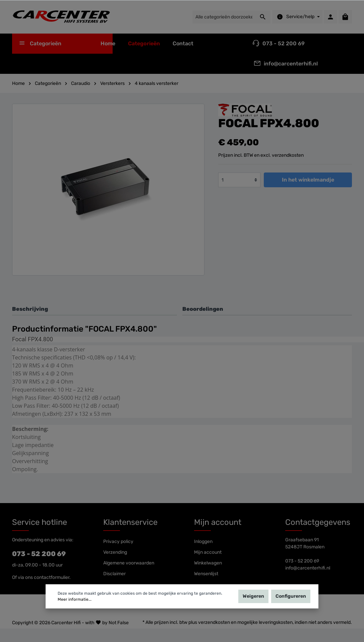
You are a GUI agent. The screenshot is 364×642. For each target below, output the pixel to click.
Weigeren (253, 597)
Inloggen (203, 541)
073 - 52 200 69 (39, 554)
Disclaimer (114, 574)
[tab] (95, 309)
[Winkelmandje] (345, 17)
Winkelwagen (208, 563)
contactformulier (52, 577)
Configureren (291, 597)
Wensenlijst (206, 574)
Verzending (115, 552)
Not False (119, 622)
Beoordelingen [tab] (203, 309)
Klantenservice (130, 522)
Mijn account (218, 522)
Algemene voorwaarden (129, 563)
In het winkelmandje (308, 180)
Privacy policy (118, 541)
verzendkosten (214, 622)
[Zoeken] (263, 17)
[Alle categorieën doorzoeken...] (224, 17)
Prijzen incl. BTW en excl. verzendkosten (261, 155)
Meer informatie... (75, 600)
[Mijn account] (330, 17)
